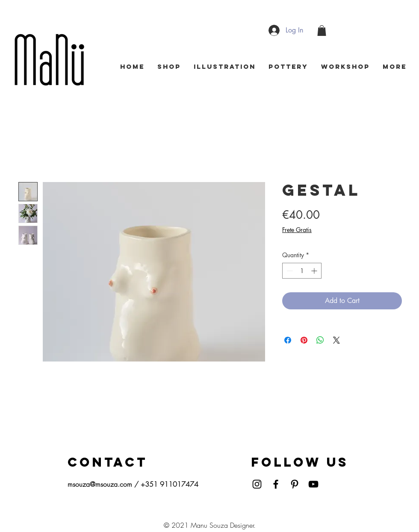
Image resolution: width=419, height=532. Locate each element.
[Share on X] (336, 340)
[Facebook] (276, 484)
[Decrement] (289, 271)
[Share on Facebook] (288, 340)
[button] (322, 31)
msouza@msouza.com (100, 484)
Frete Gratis (297, 230)
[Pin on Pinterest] (304, 340)
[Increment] (315, 271)
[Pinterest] (295, 484)
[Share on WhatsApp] (320, 340)
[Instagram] (257, 484)
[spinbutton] (302, 271)
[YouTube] (313, 484)
